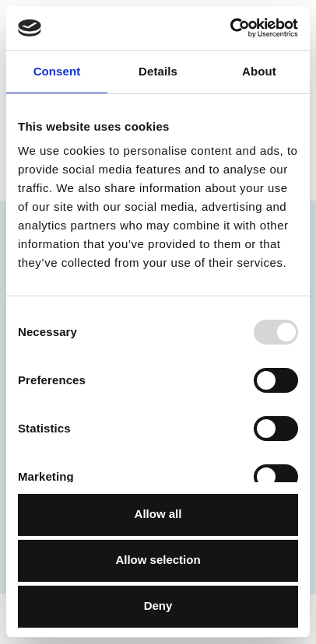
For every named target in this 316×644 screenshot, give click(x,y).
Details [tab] (158, 71)
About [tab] (259, 71)
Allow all (158, 514)
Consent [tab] (57, 71)
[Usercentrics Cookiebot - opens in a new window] (230, 28)
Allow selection (158, 560)
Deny (158, 605)
